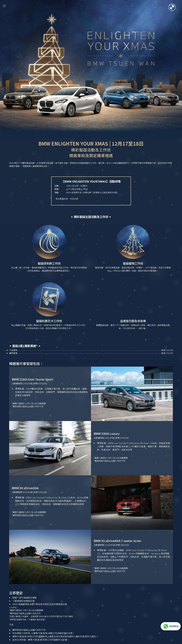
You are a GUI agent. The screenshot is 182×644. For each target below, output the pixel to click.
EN (4, 5)
